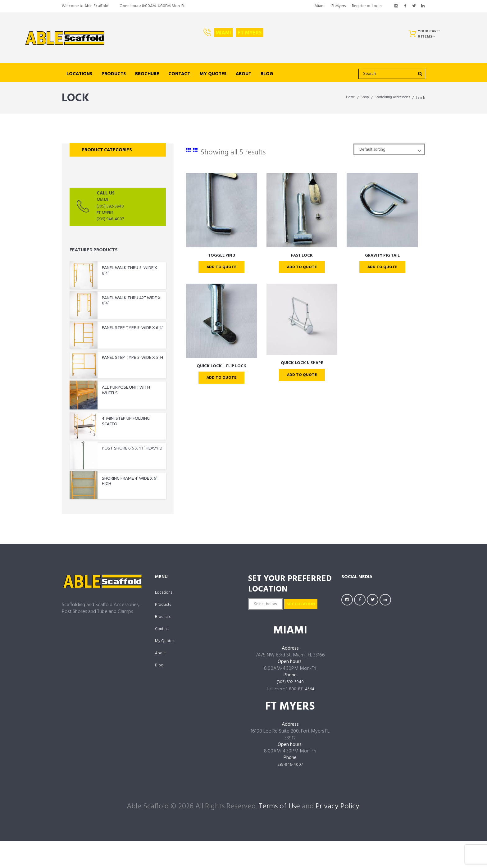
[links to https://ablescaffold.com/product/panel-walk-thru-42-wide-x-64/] (118, 304)
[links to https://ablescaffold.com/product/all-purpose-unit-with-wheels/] (118, 397)
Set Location (275, 631)
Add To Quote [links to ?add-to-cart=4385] (222, 268)
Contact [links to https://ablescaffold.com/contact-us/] (179, 74)
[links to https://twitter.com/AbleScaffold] (414, 6)
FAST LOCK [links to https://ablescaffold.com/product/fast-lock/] (302, 256)
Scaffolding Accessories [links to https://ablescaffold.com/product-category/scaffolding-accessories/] (387, 98)
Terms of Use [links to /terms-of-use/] (279, 834)
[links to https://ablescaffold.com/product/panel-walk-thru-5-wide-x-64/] (118, 273)
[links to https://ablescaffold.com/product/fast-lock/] (302, 210)
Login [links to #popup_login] (377, 6)
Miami (223, 33)
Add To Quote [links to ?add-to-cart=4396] (382, 268)
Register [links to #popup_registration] (359, 6)
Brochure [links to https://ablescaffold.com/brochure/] (147, 74)
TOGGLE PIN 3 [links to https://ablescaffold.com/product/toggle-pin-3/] (221, 256)
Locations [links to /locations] (79, 74)
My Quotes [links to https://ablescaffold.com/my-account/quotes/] (213, 74)
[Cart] (427, 35)
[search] (392, 74)
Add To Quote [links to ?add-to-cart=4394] (302, 268)
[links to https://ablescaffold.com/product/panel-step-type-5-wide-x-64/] (118, 332)
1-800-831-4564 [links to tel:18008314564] (300, 717)
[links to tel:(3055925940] (118, 208)
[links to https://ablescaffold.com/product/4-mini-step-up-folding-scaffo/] (118, 429)
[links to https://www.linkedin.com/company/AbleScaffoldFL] (423, 6)
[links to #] (189, 150)
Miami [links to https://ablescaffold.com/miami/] (320, 6)
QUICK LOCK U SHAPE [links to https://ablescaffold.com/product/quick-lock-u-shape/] (302, 365)
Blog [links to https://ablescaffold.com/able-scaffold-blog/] (267, 74)
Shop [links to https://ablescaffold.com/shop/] (354, 98)
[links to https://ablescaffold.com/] (65, 38)
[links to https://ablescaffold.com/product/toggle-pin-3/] (222, 210)
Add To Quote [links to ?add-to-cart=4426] (222, 381)
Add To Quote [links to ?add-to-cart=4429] (302, 378)
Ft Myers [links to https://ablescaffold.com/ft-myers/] (339, 6)
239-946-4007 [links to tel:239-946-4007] (290, 793)
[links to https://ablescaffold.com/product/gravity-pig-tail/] (382, 210)
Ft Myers (250, 33)
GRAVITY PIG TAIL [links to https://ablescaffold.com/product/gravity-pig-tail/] (382, 256)
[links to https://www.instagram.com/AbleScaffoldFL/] (396, 6)
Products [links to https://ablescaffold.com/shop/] (114, 74)
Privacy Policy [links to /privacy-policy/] (337, 834)
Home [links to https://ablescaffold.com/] (337, 98)
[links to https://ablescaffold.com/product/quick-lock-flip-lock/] (222, 323)
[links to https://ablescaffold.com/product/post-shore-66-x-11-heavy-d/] (118, 458)
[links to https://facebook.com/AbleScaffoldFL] (405, 6)
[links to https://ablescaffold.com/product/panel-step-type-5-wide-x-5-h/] (118, 363)
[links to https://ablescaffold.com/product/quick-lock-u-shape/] (302, 321)
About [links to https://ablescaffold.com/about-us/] (243, 74)
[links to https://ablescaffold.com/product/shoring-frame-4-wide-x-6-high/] (118, 491)
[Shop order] (382, 151)
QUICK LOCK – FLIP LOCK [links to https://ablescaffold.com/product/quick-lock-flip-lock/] (221, 368)
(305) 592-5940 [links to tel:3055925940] (290, 710)
